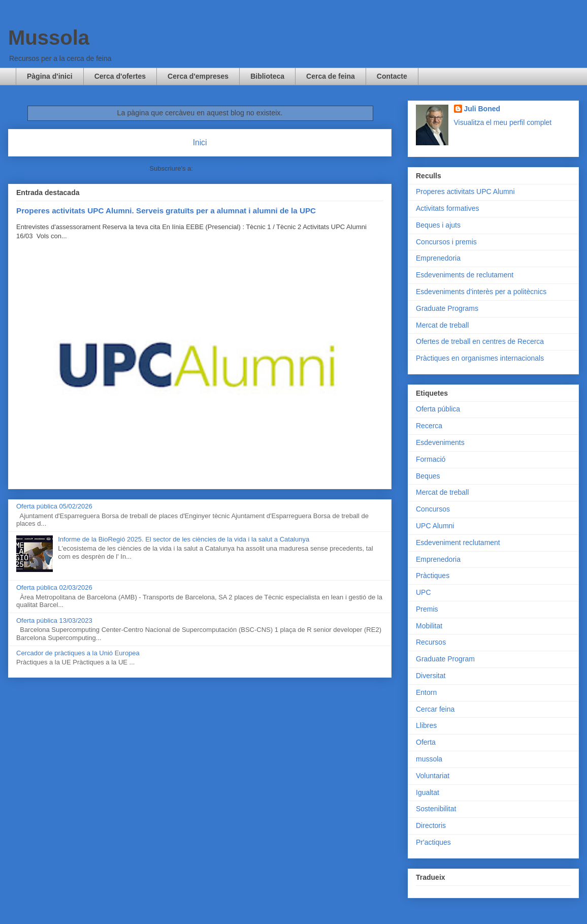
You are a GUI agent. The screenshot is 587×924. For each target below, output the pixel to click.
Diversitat (431, 676)
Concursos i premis (446, 242)
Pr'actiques (433, 842)
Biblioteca (267, 76)
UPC (423, 592)
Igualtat (428, 792)
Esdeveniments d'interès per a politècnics (481, 292)
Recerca (429, 426)
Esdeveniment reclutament (458, 543)
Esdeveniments (440, 442)
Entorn (426, 692)
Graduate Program (445, 659)
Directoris (431, 825)
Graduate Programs (447, 308)
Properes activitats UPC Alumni (465, 192)
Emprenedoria (438, 258)
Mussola (49, 38)
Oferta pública (438, 409)
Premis (427, 609)
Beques (428, 476)
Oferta (426, 742)
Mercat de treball (442, 325)
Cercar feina (435, 709)
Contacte (392, 76)
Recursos (431, 642)
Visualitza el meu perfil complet (503, 122)
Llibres (426, 725)
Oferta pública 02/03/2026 (54, 587)
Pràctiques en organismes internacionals (480, 358)
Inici (200, 142)
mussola (429, 759)
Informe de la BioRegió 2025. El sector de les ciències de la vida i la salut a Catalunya (184, 539)
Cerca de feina (331, 76)
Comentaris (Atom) (223, 168)
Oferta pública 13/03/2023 (54, 620)
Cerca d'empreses (198, 76)
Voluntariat (433, 776)
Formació (431, 459)
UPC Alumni (435, 526)
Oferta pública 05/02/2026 (54, 506)
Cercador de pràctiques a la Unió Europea (78, 653)
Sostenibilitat (436, 809)
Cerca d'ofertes (120, 76)
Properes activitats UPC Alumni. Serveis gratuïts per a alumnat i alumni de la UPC (166, 211)
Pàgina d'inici (50, 76)
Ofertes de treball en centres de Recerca (480, 341)
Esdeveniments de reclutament (465, 275)
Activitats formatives (447, 208)
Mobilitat (429, 626)
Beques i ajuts (438, 225)
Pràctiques (433, 576)
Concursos (433, 509)
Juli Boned (482, 109)
